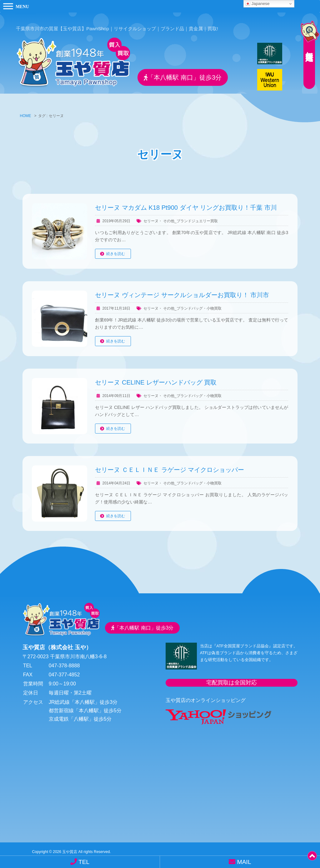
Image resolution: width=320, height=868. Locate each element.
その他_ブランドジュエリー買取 (190, 217)
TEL (80, 862)
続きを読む (116, 250)
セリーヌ (151, 217)
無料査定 (307, 45)
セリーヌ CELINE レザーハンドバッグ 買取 (156, 378)
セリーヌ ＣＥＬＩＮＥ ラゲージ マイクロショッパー (170, 465)
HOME (26, 112)
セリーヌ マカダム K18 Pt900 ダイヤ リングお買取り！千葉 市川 (186, 203)
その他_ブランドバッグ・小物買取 (192, 304)
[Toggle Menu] (8, 6)
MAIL (240, 862)
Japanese (257, 4)
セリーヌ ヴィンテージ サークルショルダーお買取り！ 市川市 (182, 291)
